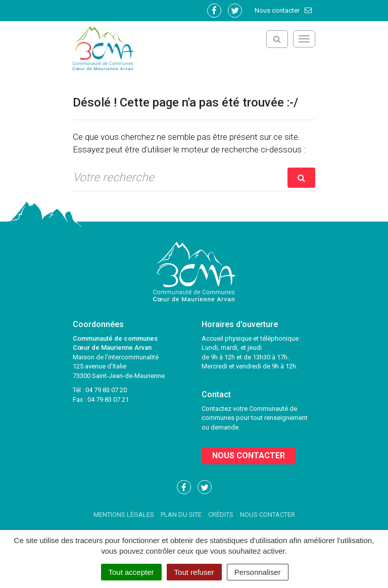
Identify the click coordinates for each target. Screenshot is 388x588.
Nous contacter (284, 10)
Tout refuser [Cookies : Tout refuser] (194, 572)
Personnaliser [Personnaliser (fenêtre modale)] (258, 572)
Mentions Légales (124, 515)
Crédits (221, 515)
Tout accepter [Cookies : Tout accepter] (131, 572)
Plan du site (181, 515)
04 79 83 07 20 (106, 390)
